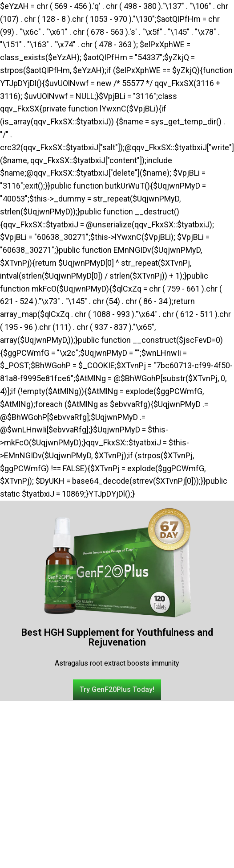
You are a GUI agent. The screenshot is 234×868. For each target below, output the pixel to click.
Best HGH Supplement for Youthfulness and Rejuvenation (117, 637)
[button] (117, 690)
